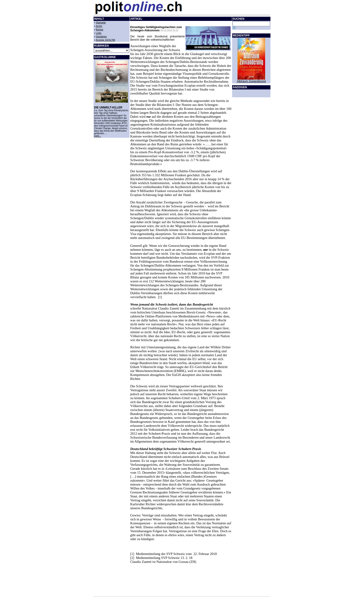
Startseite (101, 23)
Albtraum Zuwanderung (251, 81)
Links (99, 33)
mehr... (98, 136)
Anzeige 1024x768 (106, 40)
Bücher (100, 30)
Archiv (99, 26)
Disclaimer (101, 37)
